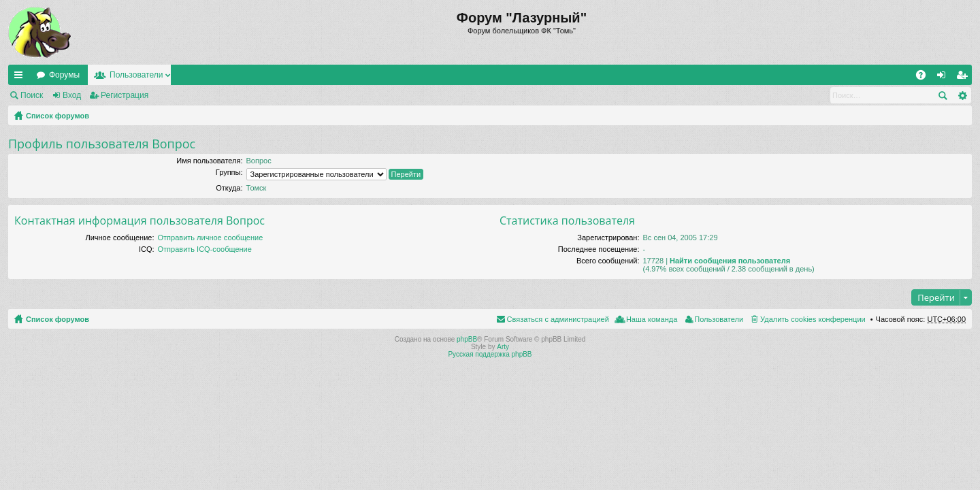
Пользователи (136, 75)
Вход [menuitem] (944, 78)
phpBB (467, 339)
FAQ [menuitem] (925, 78)
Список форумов (58, 116)
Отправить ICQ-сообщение (205, 249)
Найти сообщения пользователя (730, 261)
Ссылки (21, 78)
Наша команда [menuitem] (652, 319)
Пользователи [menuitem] (719, 319)
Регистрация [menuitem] (964, 78)
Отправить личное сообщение (211, 238)
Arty (503, 347)
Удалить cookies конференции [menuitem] (813, 319)
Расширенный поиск (962, 95)
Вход (72, 95)
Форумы (64, 75)
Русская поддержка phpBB (490, 354)
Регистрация (125, 95)
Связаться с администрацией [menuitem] (558, 319)
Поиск (32, 95)
